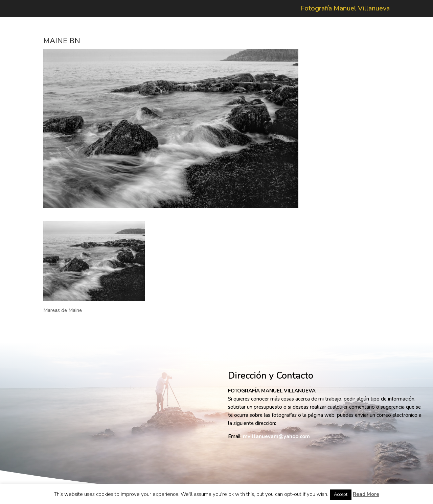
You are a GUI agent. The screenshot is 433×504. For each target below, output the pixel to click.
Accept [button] (341, 495)
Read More (366, 494)
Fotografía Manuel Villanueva (345, 9)
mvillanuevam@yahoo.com (276, 436)
